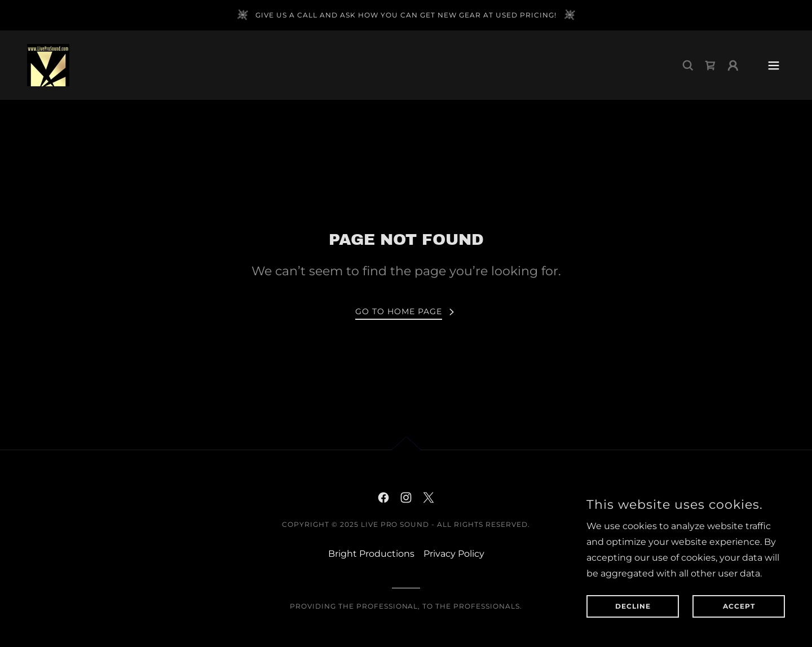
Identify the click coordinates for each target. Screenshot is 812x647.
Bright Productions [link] (371, 554)
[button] (733, 65)
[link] (48, 65)
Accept (739, 607)
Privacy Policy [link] (454, 554)
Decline (633, 607)
